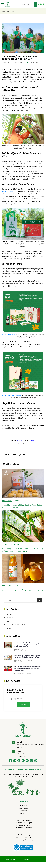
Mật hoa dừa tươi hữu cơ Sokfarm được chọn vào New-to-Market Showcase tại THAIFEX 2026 (28, 668)
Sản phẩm (23, 811)
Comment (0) (32, 62)
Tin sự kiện (8, 628)
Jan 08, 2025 (18, 62)
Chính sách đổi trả (23, 825)
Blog (13, 11)
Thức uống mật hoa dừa (10, 191)
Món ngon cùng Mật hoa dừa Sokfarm (17, 625)
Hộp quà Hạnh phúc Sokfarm (11, 395)
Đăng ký (33, 440)
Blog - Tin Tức (23, 808)
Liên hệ (23, 813)
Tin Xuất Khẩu (9, 618)
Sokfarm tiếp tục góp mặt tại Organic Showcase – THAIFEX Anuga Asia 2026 (27, 657)
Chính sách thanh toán (23, 828)
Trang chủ (6, 11)
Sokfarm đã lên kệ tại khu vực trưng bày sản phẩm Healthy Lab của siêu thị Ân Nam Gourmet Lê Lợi (28, 645)
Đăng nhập (20, 440)
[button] (3, 4)
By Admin (5, 62)
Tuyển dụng (8, 614)
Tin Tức (7, 621)
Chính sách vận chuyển (23, 823)
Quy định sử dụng (23, 835)
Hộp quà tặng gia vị (9, 334)
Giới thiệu (23, 806)
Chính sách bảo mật (23, 820)
